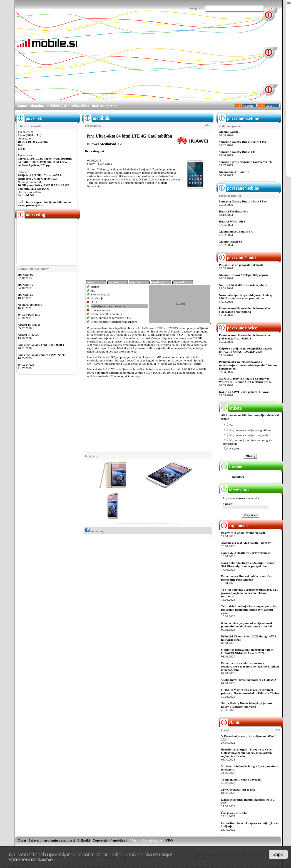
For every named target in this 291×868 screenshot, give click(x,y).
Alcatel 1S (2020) (29, 325)
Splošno (90, 282)
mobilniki (54, 106)
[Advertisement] (144, 61)
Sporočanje (114, 282)
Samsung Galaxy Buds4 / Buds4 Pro (243, 142)
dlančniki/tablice (76, 106)
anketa (231, 408)
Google (193, 8)
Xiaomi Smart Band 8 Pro (236, 231)
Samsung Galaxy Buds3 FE (237, 152)
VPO (169, 840)
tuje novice (235, 526)
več (278, 730)
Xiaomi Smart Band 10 (234, 172)
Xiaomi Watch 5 (230, 132)
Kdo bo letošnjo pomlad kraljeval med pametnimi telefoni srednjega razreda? (247, 625)
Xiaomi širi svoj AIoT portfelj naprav (244, 275)
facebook (233, 467)
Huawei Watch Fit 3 (232, 221)
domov (23, 106)
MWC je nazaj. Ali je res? (238, 789)
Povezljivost (158, 282)
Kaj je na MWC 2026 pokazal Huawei (244, 392)
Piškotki (84, 840)
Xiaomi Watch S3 (231, 241)
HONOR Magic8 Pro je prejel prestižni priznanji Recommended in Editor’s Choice (250, 691)
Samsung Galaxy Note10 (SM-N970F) (43, 355)
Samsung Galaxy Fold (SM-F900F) (41, 345)
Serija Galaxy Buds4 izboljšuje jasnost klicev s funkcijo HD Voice (247, 705)
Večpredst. (135, 282)
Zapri (278, 854)
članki (230, 723)
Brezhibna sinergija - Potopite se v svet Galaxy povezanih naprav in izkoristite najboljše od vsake (247, 753)
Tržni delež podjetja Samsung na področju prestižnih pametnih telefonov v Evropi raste (249, 610)
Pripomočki (179, 282)
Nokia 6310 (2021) (30, 305)
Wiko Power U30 (29, 315)
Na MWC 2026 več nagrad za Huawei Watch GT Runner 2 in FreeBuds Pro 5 (245, 380)
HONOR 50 (26, 295)
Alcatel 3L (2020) (29, 335)
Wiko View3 (26, 365)
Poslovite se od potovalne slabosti (241, 265)
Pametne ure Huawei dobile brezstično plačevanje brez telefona (245, 310)
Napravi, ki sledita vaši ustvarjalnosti (244, 285)
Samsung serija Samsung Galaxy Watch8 (246, 162)
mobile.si (238, 477)
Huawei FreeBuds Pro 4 (235, 211)
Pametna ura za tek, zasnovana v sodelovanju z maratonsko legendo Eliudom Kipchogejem (248, 365)
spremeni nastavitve (31, 859)
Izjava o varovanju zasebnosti (52, 840)
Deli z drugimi (94, 151)
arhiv (208, 125)
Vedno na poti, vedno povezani (241, 779)
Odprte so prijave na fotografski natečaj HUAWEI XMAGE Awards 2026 (246, 350)
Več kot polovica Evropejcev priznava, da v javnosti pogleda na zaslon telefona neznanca (250, 593)
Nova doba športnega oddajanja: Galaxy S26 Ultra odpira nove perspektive (246, 297)
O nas (22, 840)
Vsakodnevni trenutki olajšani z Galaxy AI (249, 680)
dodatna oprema (105, 106)
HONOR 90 (26, 275)
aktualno (37, 106)
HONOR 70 (26, 285)
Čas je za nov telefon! (235, 813)
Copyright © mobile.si (110, 840)
